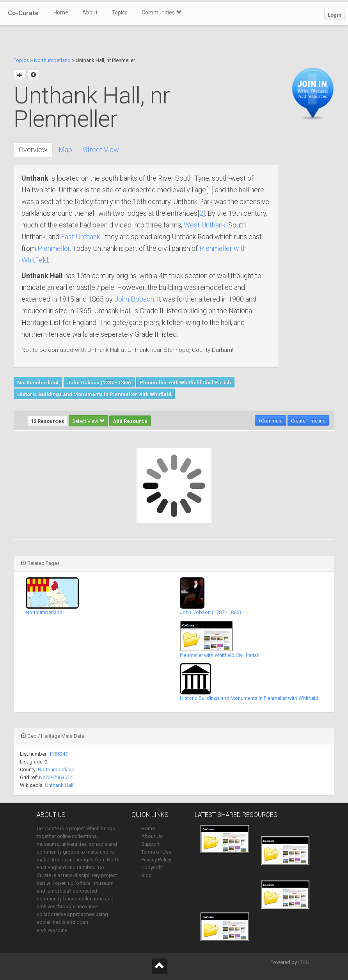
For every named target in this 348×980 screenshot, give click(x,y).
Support (150, 844)
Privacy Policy (156, 860)
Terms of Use (156, 852)
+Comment (271, 421)
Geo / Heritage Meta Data (53, 736)
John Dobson (134, 299)
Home (61, 12)
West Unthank (205, 225)
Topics (120, 12)
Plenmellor (54, 248)
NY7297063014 (56, 777)
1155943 (58, 754)
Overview (33, 150)
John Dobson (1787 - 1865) (99, 383)
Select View (88, 421)
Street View (101, 150)
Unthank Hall (59, 785)
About (90, 12)
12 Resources (47, 421)
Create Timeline (308, 421)
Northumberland (52, 60)
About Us (152, 836)
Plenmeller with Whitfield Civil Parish (185, 383)
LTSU (304, 962)
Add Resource (130, 421)
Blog (146, 875)
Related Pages (40, 563)
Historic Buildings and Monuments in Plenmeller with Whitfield (94, 394)
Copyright (152, 867)
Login (335, 15)
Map (65, 150)
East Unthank (80, 237)
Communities (162, 12)
